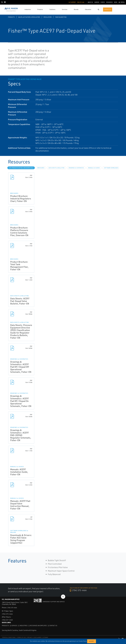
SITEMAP (45, 637)
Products (11, 17)
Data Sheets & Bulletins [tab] (57, 168)
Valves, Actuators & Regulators (29, 17)
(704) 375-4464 (79, 590)
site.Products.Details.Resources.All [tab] (21, 168)
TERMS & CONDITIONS (9, 637)
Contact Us (56, 626)
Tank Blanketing (61, 17)
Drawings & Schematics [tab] (76, 168)
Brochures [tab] (41, 168)
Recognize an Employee (40, 626)
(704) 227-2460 (8, 620)
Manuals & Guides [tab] (94, 168)
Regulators (48, 17)
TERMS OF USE (21, 637)
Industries (25, 626)
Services (15, 626)
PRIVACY (30, 637)
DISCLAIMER (38, 637)
